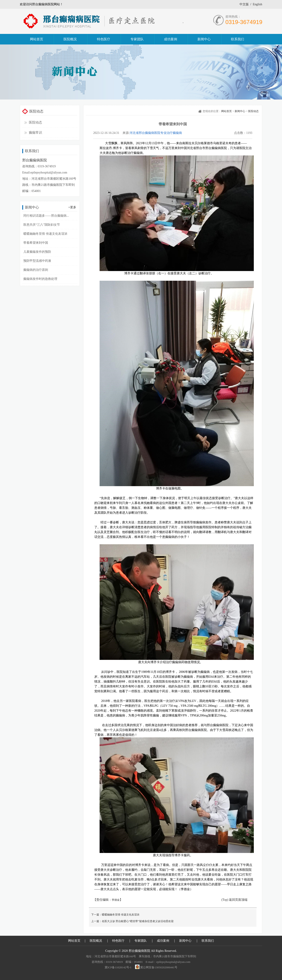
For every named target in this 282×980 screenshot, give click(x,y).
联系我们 (208, 941)
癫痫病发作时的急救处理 (40, 279)
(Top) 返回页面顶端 (234, 900)
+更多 (72, 207)
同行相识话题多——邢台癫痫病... (46, 216)
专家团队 (141, 941)
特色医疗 (118, 941)
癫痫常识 (35, 133)
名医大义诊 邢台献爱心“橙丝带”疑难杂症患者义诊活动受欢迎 (138, 921)
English (257, 4)
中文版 (244, 4)
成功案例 (163, 941)
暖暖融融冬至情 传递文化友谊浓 (45, 234)
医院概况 (96, 941)
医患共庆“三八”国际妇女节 (42, 225)
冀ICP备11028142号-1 (118, 967)
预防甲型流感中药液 (37, 261)
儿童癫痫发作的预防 (37, 252)
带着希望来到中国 (36, 243)
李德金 (116, 900)
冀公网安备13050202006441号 (159, 967)
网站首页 (226, 111)
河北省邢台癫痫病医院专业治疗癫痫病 (156, 133)
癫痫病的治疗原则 (36, 270)
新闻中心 (240, 111)
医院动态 (35, 122)
